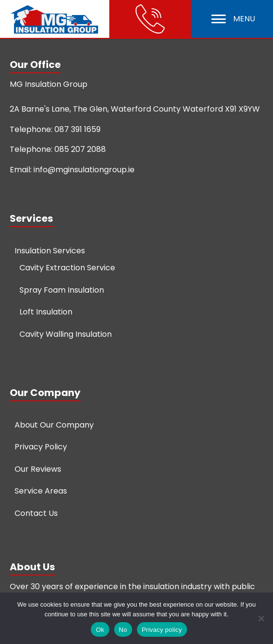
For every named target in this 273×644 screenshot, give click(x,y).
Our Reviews (38, 469)
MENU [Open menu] (233, 19)
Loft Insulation (46, 312)
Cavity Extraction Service (67, 268)
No (123, 630)
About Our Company (54, 425)
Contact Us (36, 513)
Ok (100, 630)
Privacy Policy (41, 447)
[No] (261, 618)
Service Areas (41, 491)
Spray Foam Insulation (62, 290)
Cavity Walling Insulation (66, 334)
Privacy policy (162, 630)
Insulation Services (50, 251)
